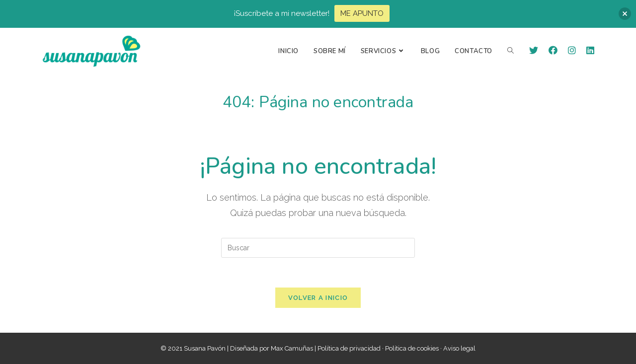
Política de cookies (412, 348)
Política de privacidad (349, 348)
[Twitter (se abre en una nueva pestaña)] (534, 50)
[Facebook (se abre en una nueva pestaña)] (553, 50)
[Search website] (511, 51)
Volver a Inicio (318, 298)
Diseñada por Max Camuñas (272, 348)
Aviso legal (459, 348)
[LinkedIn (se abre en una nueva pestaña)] (590, 50)
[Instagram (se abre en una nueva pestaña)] (572, 50)
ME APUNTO (362, 13)
